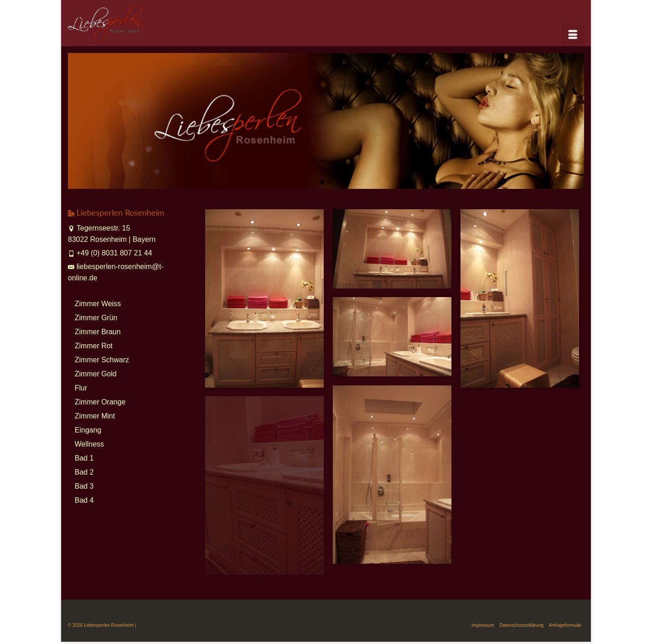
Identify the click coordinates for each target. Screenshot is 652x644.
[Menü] (573, 35)
